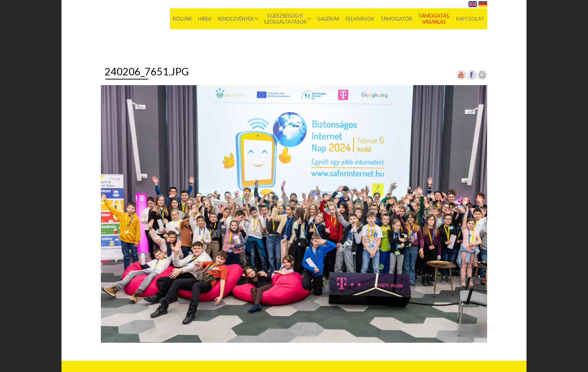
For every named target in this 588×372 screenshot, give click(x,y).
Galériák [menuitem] (328, 19)
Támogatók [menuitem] (396, 19)
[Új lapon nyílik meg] (471, 78)
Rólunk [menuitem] (182, 19)
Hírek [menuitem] (205, 19)
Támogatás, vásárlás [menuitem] (434, 19)
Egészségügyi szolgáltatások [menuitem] (285, 19)
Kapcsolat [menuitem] (470, 19)
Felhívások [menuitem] (360, 19)
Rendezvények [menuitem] (236, 19)
